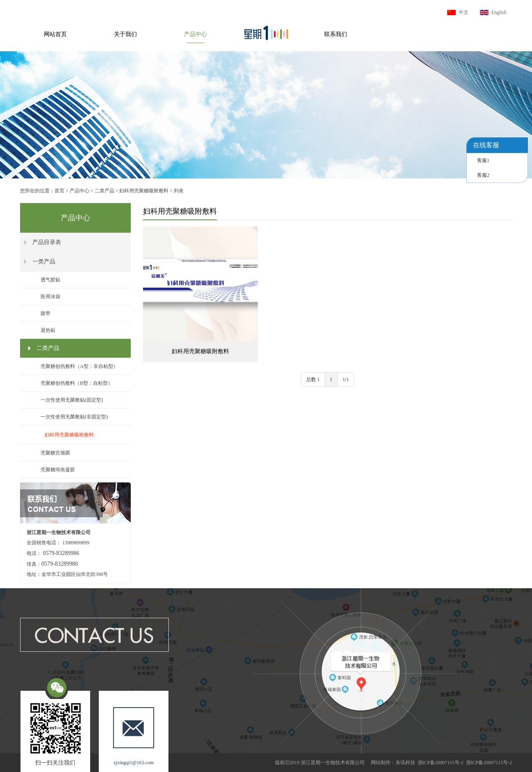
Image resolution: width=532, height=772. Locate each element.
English (499, 12)
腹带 (45, 313)
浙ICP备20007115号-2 (489, 763)
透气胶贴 (50, 280)
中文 (464, 12)
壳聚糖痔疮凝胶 (58, 470)
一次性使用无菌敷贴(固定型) (72, 400)
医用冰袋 (50, 297)
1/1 (346, 379)
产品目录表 (47, 242)
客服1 (483, 160)
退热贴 (48, 330)
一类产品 (44, 262)
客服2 (483, 175)
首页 (59, 191)
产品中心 (196, 34)
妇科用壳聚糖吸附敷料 (144, 191)
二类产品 (105, 191)
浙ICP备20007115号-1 (441, 763)
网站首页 (55, 34)
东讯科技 (405, 763)
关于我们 (125, 34)
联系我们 (336, 34)
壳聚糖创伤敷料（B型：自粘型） (77, 383)
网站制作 (381, 763)
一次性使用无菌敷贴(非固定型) (74, 417)
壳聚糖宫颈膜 (55, 453)
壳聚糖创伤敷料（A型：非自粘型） (79, 366)
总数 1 (313, 379)
